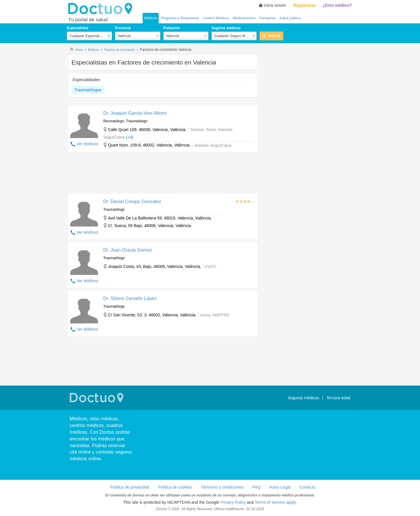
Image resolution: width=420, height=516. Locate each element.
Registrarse (304, 5)
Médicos (151, 18)
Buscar (274, 36)
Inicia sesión (275, 5)
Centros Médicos (216, 18)
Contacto (307, 487)
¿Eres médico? (337, 5)
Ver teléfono (87, 144)
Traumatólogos (88, 90)
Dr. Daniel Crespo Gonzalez (132, 202)
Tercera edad (338, 398)
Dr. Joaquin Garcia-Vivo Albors (135, 113)
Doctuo (102, 9)
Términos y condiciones (222, 487)
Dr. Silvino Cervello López (130, 298)
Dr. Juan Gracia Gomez (128, 250)
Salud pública (290, 18)
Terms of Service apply (275, 502)
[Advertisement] (163, 174)
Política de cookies (175, 487)
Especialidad (77, 28)
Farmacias (267, 18)
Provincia (123, 28)
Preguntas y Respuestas (180, 18)
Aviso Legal (280, 487)
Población (172, 28)
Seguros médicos (226, 28)
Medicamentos (244, 18)
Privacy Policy (233, 502)
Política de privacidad (130, 487)
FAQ (256, 487)
